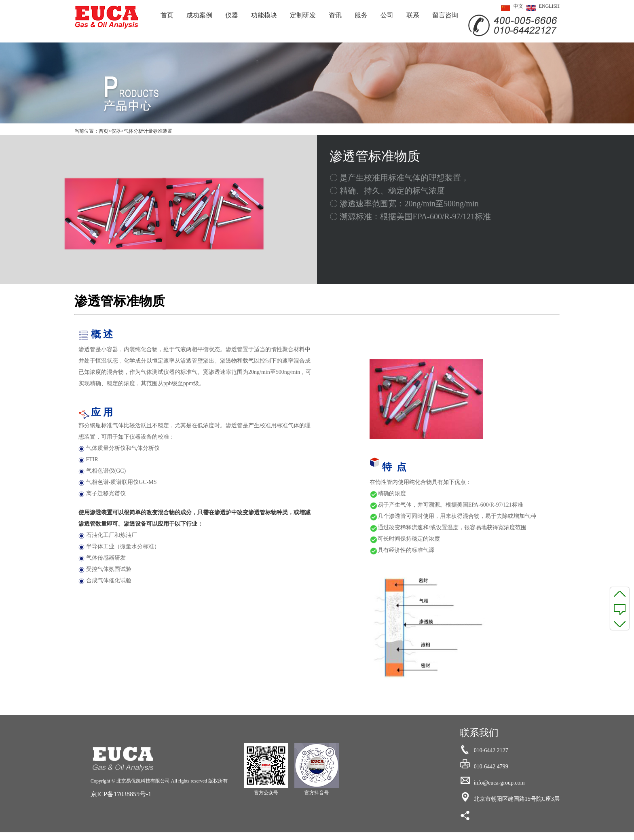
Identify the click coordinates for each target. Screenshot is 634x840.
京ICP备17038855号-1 (121, 794)
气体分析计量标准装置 (148, 131)
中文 (510, 8)
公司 (387, 15)
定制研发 (303, 15)
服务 (361, 15)
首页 (167, 15)
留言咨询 (445, 15)
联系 (413, 15)
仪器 (232, 15)
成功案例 (199, 15)
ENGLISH (541, 8)
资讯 (335, 15)
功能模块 (264, 15)
